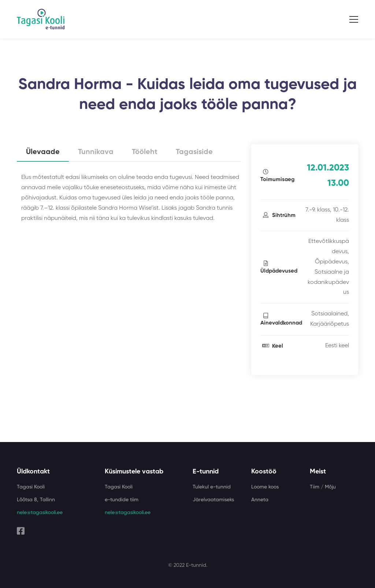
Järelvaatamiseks (213, 500)
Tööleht (145, 152)
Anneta (260, 500)
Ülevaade (43, 152)
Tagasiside (194, 152)
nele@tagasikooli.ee (40, 513)
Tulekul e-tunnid (212, 487)
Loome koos (265, 487)
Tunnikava (96, 152)
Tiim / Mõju (323, 487)
